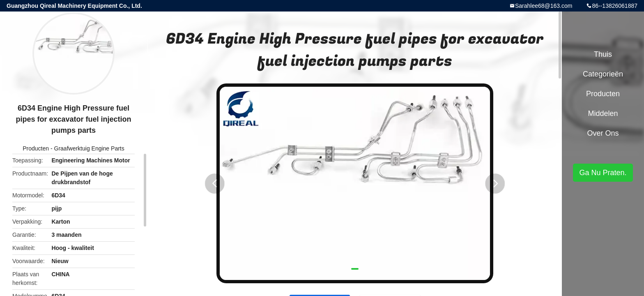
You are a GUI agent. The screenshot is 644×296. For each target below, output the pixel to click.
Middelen (603, 113)
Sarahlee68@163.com (544, 6)
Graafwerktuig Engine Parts (89, 148)
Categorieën (603, 74)
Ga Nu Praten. (603, 173)
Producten (36, 148)
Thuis (603, 54)
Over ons (603, 133)
